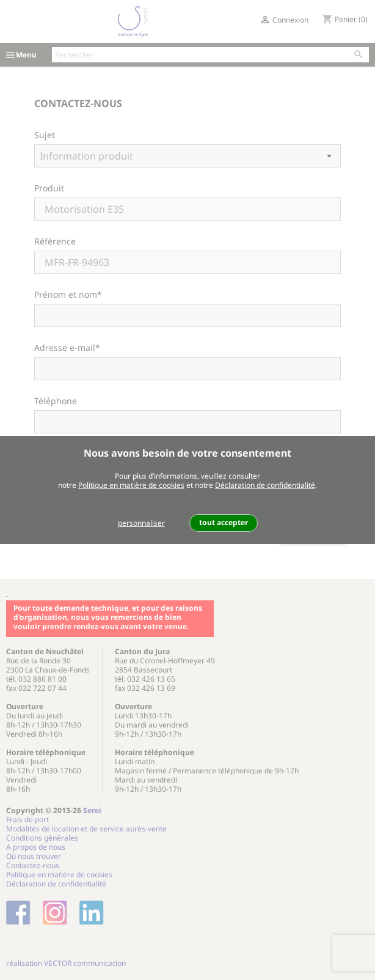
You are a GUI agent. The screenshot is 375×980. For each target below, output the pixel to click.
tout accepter (224, 522)
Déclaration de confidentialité (265, 485)
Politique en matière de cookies (131, 485)
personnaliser (141, 523)
